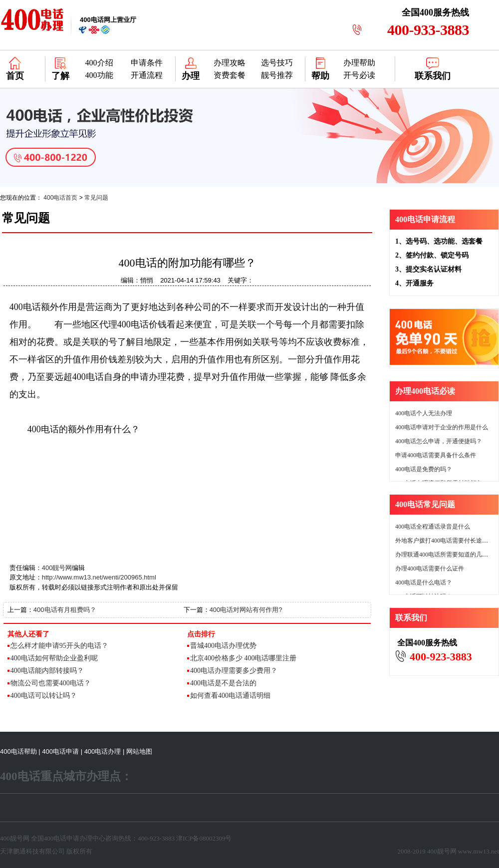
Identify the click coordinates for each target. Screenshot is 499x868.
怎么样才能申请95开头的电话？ (59, 646)
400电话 (55, 838)
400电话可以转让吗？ (44, 696)
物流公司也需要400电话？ (51, 683)
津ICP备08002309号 (204, 838)
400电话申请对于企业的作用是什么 (442, 427)
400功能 (99, 75)
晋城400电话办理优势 (223, 646)
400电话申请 (60, 751)
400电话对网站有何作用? (246, 610)
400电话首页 (60, 198)
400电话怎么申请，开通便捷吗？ (439, 441)
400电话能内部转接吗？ (47, 671)
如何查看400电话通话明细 (230, 696)
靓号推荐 (277, 75)
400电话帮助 (18, 751)
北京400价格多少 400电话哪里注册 (244, 658)
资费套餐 (230, 75)
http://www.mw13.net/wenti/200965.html (99, 577)
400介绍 (99, 63)
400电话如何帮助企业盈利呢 (54, 658)
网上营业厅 (108, 20)
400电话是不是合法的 (223, 683)
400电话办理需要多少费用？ (234, 671)
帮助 (320, 76)
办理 (191, 76)
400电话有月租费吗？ (65, 610)
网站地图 (139, 751)
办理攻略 (230, 63)
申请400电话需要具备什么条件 (436, 455)
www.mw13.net (479, 851)
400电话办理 (103, 751)
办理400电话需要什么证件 (430, 569)
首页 (15, 76)
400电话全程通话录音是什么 (433, 527)
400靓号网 (57, 568)
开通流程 (147, 75)
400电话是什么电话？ (424, 582)
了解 (60, 76)
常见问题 (96, 198)
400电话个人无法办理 (424, 413)
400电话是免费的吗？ (424, 469)
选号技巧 (277, 63)
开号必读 (359, 75)
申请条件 (147, 63)
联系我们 (433, 76)
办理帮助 (359, 63)
